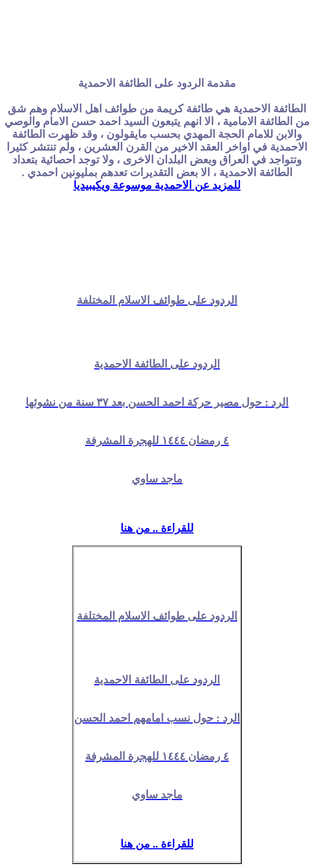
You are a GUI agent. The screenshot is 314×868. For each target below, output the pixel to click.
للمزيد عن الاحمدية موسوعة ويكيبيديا (157, 185)
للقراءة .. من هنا (157, 528)
